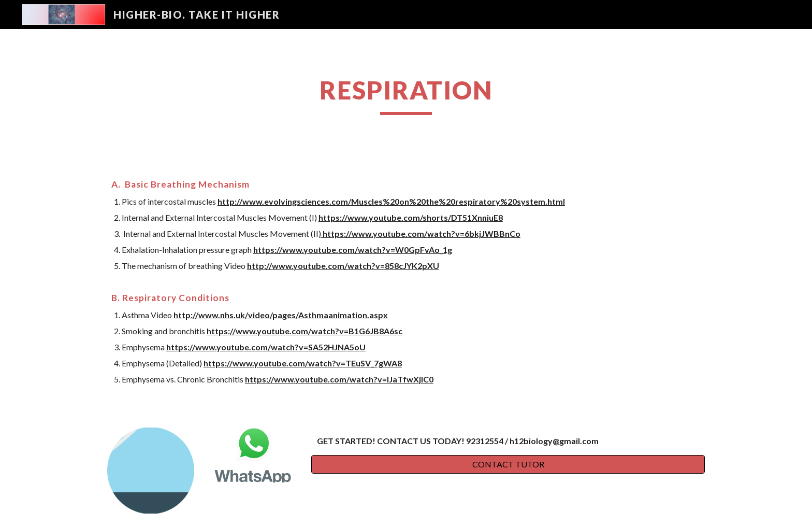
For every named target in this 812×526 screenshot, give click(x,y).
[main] (406, 95)
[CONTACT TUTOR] (508, 464)
